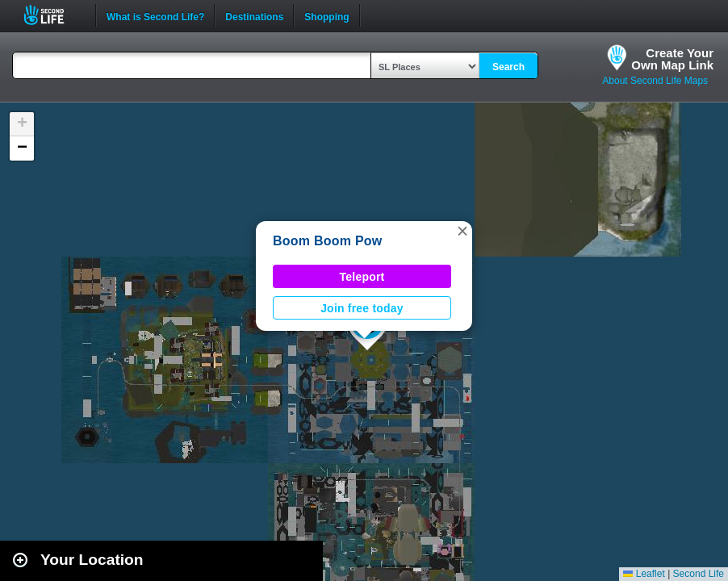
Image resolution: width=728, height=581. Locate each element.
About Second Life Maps (655, 81)
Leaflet (644, 574)
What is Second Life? (155, 15)
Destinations (254, 15)
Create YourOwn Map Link (672, 59)
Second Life (53, 15)
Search (508, 67)
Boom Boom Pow (328, 241)
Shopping (326, 15)
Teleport (362, 277)
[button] (462, 231)
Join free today (362, 308)
